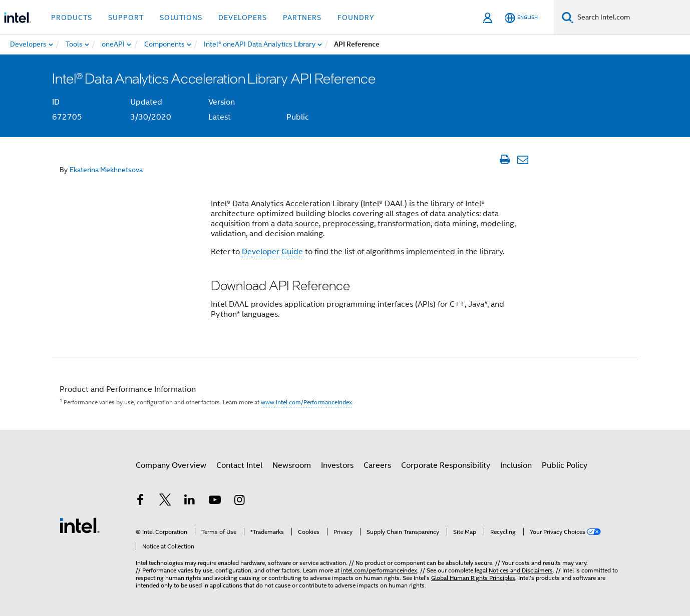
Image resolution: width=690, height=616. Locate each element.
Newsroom (292, 465)
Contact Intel (239, 465)
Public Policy (565, 465)
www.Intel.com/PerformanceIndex (306, 402)
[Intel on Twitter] (165, 501)
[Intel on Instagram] (239, 501)
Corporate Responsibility (446, 465)
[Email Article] (523, 160)
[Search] (568, 17)
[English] (521, 18)
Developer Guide (272, 252)
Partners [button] (302, 18)
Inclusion (516, 465)
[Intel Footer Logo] (80, 525)
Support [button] (126, 18)
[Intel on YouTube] (215, 501)
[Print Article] (504, 160)
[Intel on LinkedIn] (190, 501)
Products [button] (72, 18)
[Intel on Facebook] (140, 501)
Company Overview (171, 465)
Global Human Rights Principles (473, 578)
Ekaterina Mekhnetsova (106, 170)
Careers (377, 465)
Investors (337, 465)
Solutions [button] (181, 18)
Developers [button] (243, 18)
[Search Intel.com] (632, 18)
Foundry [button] (356, 18)
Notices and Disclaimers (521, 570)
